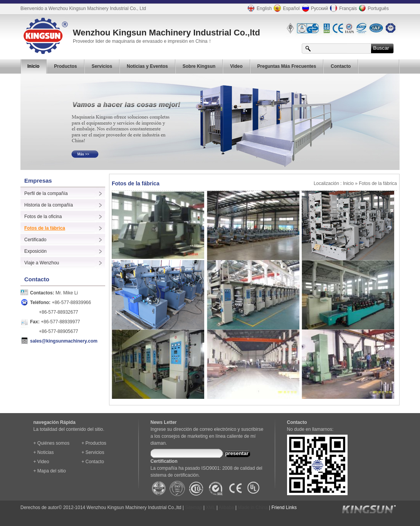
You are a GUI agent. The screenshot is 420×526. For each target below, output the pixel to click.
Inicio (33, 66)
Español (286, 8)
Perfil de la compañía (46, 193)
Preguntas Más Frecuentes (287, 66)
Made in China (253, 508)
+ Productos (94, 443)
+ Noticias (44, 452)
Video (236, 66)
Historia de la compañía (49, 205)
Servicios (102, 66)
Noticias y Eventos (147, 66)
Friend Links (284, 508)
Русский (314, 8)
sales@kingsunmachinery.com (64, 341)
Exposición (35, 251)
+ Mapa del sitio (50, 471)
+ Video (41, 462)
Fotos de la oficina (43, 217)
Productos (65, 66)
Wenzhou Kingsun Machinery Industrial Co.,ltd (166, 33)
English (259, 8)
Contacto (341, 66)
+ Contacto (93, 462)
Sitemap (193, 508)
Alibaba (227, 508)
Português (373, 8)
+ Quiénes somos (52, 443)
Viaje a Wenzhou (42, 263)
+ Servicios (93, 452)
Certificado (35, 240)
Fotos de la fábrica (45, 228)
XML (210, 508)
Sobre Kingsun (199, 66)
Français (342, 8)
